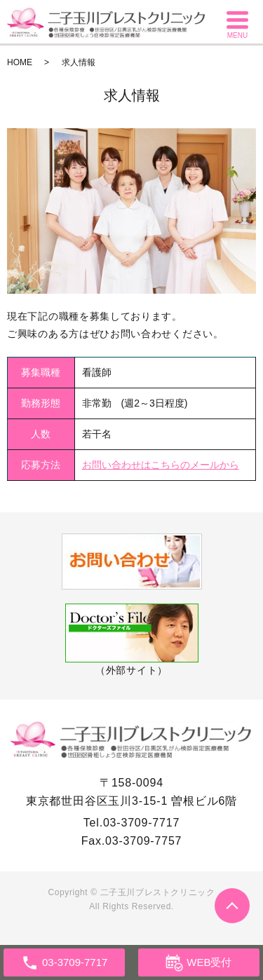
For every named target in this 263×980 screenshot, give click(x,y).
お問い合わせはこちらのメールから (161, 465)
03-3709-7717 (141, 823)
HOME (20, 62)
